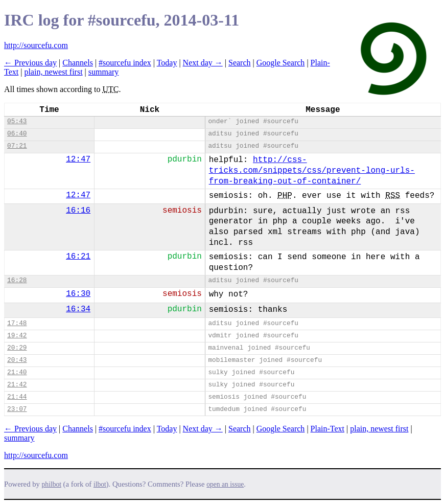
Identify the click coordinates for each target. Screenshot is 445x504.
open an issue (225, 484)
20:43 (17, 360)
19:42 (17, 336)
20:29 (17, 348)
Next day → (203, 63)
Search (240, 63)
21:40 (17, 372)
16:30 (78, 294)
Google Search (281, 63)
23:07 (17, 409)
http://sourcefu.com (36, 45)
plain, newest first (53, 72)
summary (104, 72)
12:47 (78, 159)
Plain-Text (327, 429)
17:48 (17, 323)
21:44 (17, 397)
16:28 (17, 280)
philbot (52, 484)
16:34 (78, 309)
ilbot (100, 484)
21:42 (17, 385)
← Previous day (30, 63)
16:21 (78, 257)
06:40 (17, 134)
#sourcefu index (125, 63)
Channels (78, 63)
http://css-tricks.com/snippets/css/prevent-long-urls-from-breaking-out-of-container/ (312, 171)
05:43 (17, 121)
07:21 (17, 146)
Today (167, 63)
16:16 (78, 211)
